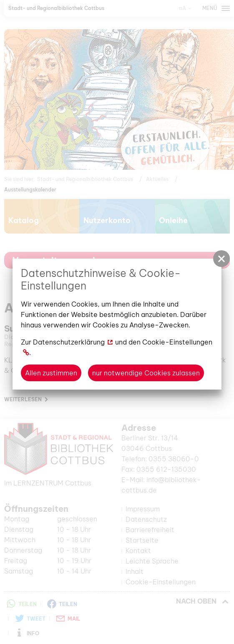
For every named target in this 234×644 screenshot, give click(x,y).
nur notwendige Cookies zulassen (146, 373)
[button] (221, 259)
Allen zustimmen (51, 373)
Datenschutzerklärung (69, 342)
